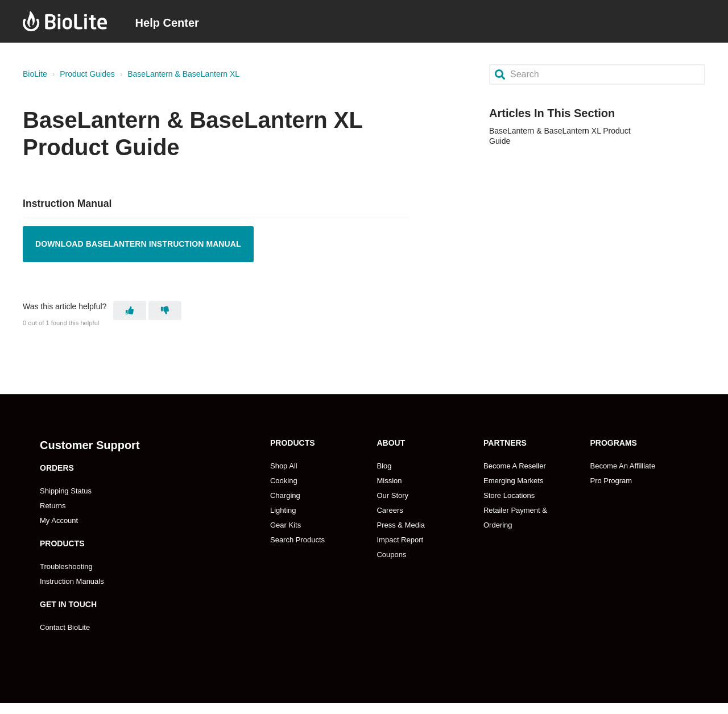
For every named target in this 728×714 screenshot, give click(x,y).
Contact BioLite (65, 627)
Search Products (297, 540)
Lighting (283, 510)
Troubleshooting (66, 566)
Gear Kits (286, 525)
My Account (59, 520)
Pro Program (611, 481)
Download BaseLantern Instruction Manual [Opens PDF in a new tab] (138, 244)
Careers (390, 510)
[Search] (597, 74)
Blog (384, 466)
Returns (53, 506)
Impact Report (400, 540)
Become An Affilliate (622, 466)
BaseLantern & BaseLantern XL (183, 74)
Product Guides (87, 74)
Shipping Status (66, 491)
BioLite (35, 74)
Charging (285, 495)
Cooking (284, 481)
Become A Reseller (515, 466)
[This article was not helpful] (165, 311)
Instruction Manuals (72, 581)
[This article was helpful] (130, 311)
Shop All (284, 466)
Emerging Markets (513, 481)
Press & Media (401, 525)
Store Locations (509, 495)
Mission (389, 481)
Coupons (391, 555)
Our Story (392, 495)
